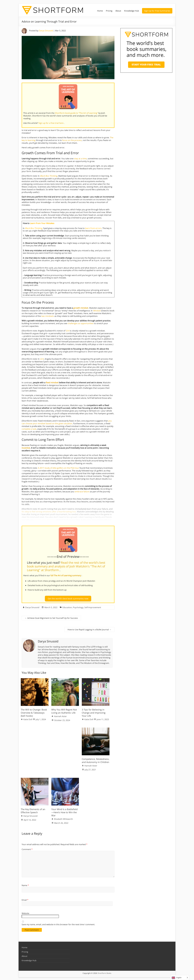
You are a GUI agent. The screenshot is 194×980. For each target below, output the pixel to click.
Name (25, 884)
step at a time (80, 159)
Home (100, 11)
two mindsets (48, 316)
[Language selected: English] (180, 978)
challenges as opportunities (81, 323)
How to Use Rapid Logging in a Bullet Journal (89, 629)
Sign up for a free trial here (51, 123)
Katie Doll (28, 718)
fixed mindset (52, 383)
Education (67, 606)
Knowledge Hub (132, 11)
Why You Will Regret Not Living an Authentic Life (64, 710)
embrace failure (82, 492)
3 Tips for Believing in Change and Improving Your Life (94, 712)
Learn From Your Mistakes (42, 223)
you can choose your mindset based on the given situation (67, 422)
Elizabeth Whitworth (63, 818)
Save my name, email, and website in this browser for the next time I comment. (58, 923)
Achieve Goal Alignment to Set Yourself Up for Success (51, 617)
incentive (26, 448)
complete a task (29, 429)
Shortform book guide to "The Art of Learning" (77, 113)
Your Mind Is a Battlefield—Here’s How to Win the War (64, 811)
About (118, 11)
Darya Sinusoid (46, 31)
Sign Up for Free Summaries (157, 11)
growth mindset (81, 308)
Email (25, 899)
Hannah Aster (60, 715)
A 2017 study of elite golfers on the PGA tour (58, 468)
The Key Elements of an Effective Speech (33, 810)
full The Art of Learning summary (66, 575)
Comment (27, 848)
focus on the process (72, 140)
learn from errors (93, 228)
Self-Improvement (93, 606)
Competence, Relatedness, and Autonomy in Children (96, 760)
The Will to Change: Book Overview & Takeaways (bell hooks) (34, 712)
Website (25, 912)
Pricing (109, 11)
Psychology (78, 606)
